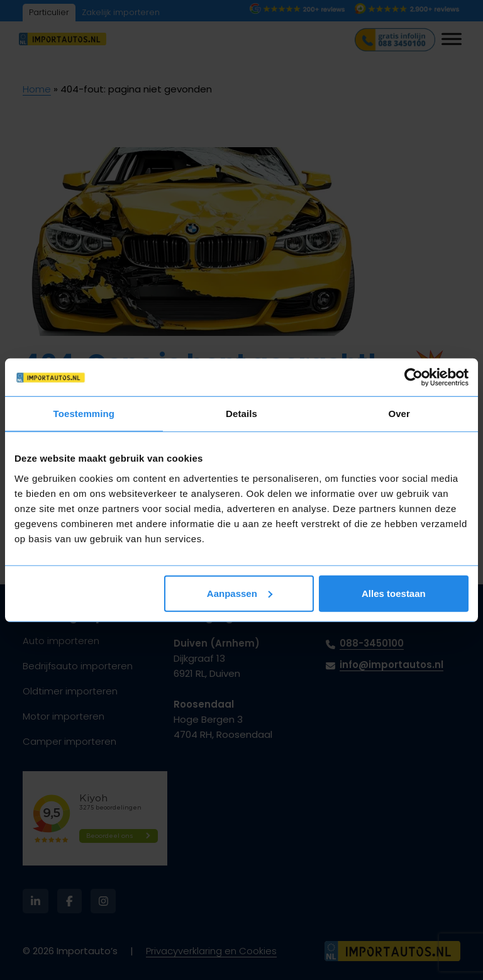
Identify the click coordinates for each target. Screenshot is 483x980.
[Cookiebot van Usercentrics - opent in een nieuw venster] (414, 377)
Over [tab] (399, 414)
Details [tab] (241, 414)
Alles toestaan (394, 593)
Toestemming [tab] (84, 414)
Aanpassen (240, 593)
